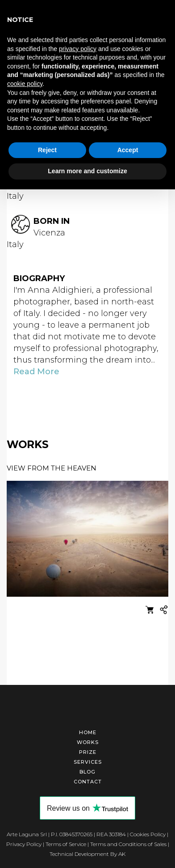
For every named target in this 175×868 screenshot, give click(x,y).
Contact (88, 782)
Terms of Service (66, 844)
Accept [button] (128, 150)
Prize (88, 752)
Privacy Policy (24, 844)
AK (122, 854)
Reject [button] (47, 150)
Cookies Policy (148, 834)
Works (88, 742)
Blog (87, 772)
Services (88, 762)
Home (88, 732)
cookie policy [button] (25, 84)
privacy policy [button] (78, 49)
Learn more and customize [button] (87, 171)
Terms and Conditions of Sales (128, 844)
